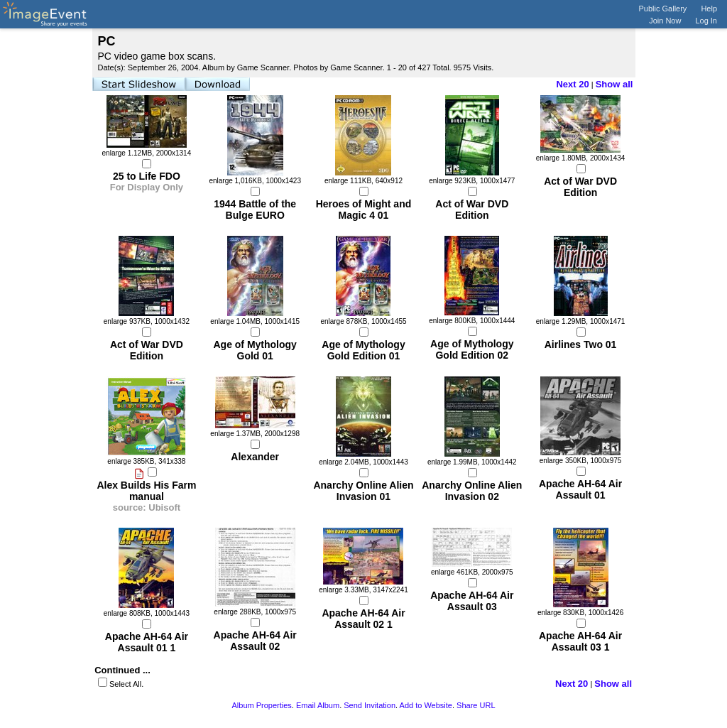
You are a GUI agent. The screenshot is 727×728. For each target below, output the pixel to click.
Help (709, 9)
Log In (706, 21)
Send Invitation (370, 705)
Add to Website (426, 705)
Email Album (318, 705)
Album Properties (261, 705)
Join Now (665, 21)
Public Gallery (663, 9)
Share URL (476, 705)
